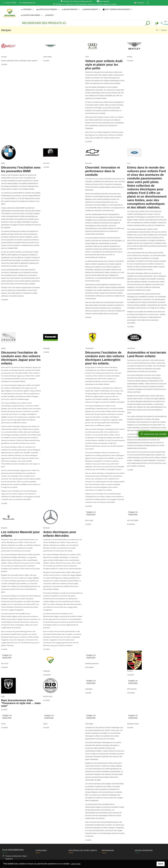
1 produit (4, 64)
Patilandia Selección (92, 663)
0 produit (46, 61)
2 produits (4, 728)
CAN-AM (46, 163)
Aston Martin (47, 57)
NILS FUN (5, 663)
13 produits (131, 693)
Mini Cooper (89, 520)
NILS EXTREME (133, 520)
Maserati (4, 528)
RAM (3, 696)
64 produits (131, 524)
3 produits (4, 300)
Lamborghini (89, 348)
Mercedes (46, 528)
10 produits (47, 675)
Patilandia (46, 671)
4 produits (88, 142)
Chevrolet (88, 163)
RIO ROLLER (48, 696)
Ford (129, 163)
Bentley (130, 57)
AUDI (87, 57)
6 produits (46, 700)
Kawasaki (46, 348)
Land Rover (131, 348)
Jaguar (3, 348)
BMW (3, 163)
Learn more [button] (76, 864)
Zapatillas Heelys (133, 724)
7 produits (46, 649)
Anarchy (4, 57)
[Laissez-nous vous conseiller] (153, 434)
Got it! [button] (161, 864)
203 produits (89, 667)
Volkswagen (89, 724)
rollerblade (89, 689)
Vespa (45, 724)
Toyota (3, 724)
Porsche (130, 671)
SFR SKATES (132, 689)
